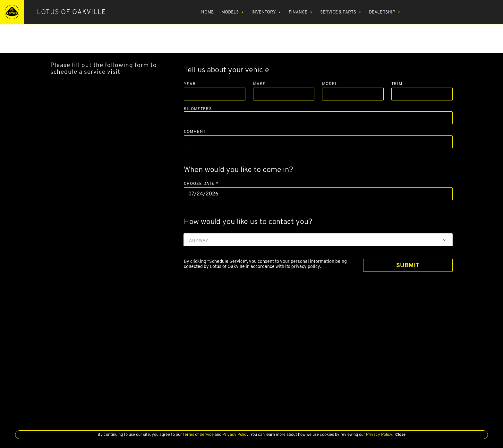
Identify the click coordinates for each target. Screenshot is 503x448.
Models (230, 12)
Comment (195, 132)
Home (207, 12)
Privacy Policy (235, 434)
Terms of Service (198, 434)
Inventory (264, 12)
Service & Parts (338, 12)
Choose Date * (201, 184)
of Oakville (72, 12)
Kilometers (198, 109)
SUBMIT (408, 265)
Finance (298, 12)
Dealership (382, 12)
